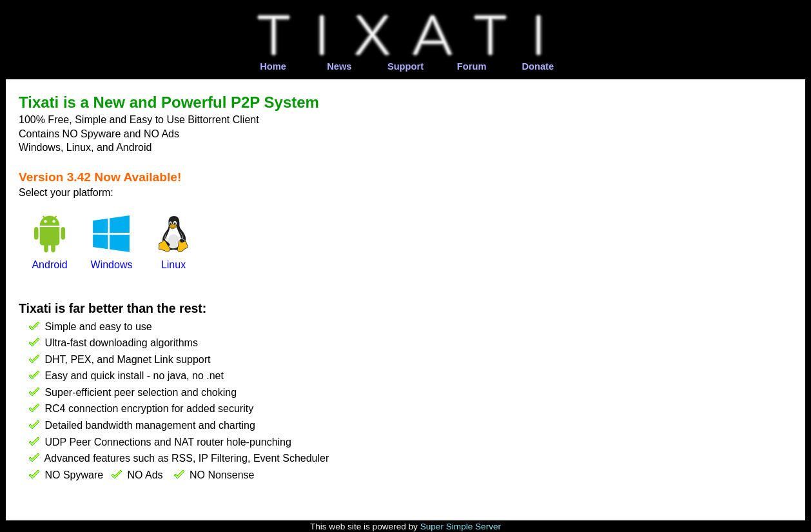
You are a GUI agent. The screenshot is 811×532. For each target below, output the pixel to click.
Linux (173, 265)
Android (49, 265)
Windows (112, 265)
